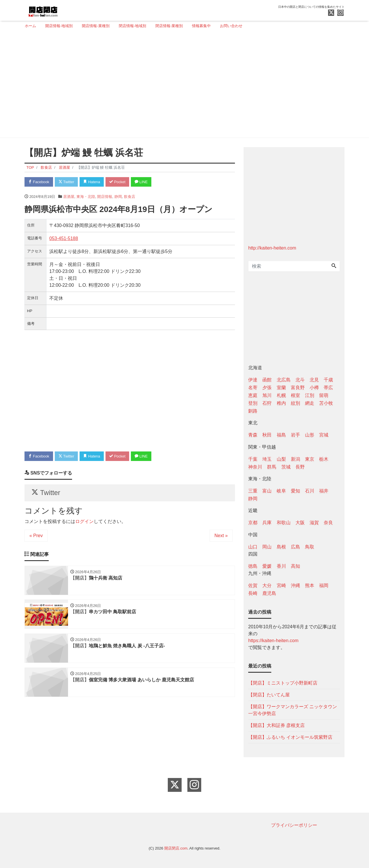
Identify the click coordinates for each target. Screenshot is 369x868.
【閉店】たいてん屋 (269, 695)
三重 (253, 491)
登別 (253, 403)
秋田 (267, 435)
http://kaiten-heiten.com (272, 248)
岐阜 (281, 491)
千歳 (328, 380)
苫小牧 (326, 403)
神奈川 (255, 467)
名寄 (253, 388)
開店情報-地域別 (59, 26)
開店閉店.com (176, 848)
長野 (300, 467)
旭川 (267, 395)
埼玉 (267, 459)
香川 (281, 566)
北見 (314, 380)
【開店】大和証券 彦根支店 (276, 725)
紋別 (295, 403)
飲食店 (130, 197)
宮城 (324, 435)
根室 (295, 395)
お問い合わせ (231, 26)
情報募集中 (201, 26)
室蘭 (281, 388)
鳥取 (310, 547)
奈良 (328, 523)
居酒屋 (69, 197)
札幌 (281, 395)
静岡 (118, 197)
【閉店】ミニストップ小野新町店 (283, 683)
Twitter (67, 182)
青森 (253, 435)
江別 (310, 395)
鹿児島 (269, 593)
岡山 (267, 547)
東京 (310, 459)
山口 (253, 547)
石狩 (267, 403)
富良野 (298, 388)
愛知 (295, 491)
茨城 (286, 467)
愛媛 (267, 566)
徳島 (253, 566)
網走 (310, 403)
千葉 (253, 459)
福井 (324, 491)
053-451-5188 (64, 238)
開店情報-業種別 (96, 26)
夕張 (267, 388)
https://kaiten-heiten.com (273, 641)
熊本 (310, 585)
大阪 (300, 523)
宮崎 (281, 585)
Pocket (118, 182)
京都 (253, 523)
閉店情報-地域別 (132, 26)
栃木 (324, 459)
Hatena (93, 182)
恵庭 (253, 395)
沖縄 (295, 585)
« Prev (36, 536)
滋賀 (314, 523)
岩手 (295, 435)
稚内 (281, 403)
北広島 (284, 380)
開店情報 (105, 197)
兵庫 (267, 523)
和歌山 (284, 523)
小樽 (314, 388)
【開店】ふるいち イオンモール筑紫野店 (290, 737)
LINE (143, 182)
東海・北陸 (86, 197)
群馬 (272, 467)
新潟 (295, 459)
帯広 (328, 388)
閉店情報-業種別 (169, 26)
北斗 (300, 380)
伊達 (253, 380)
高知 (295, 566)
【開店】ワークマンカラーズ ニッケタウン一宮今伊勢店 (293, 710)
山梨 (281, 459)
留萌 (324, 395)
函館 (267, 380)
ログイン (84, 522)
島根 (281, 547)
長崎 (253, 593)
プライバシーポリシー (294, 825)
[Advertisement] (182, 86)
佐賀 (253, 585)
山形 (310, 435)
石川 (310, 491)
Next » (221, 536)
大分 (267, 585)
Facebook (39, 182)
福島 (281, 435)
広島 (295, 547)
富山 (267, 491)
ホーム (30, 26)
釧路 (253, 411)
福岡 (324, 585)
